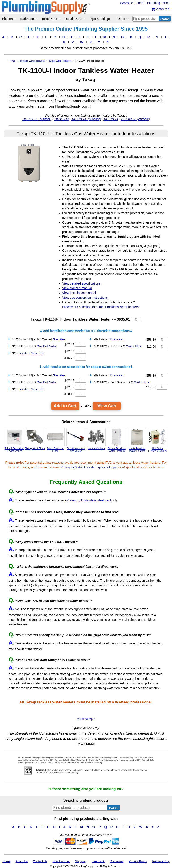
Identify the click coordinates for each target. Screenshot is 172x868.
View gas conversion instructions (85, 298)
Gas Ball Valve (47, 346)
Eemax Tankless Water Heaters (117, 440)
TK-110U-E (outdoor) (37, 119)
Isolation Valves (96, 439)
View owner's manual (77, 288)
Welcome (127, 3)
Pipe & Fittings (101, 19)
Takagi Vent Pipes (35, 439)
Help (140, 3)
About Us (22, 861)
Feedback (98, 861)
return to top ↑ (86, 719)
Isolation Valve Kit (31, 353)
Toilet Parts (51, 19)
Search (165, 19)
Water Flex (134, 346)
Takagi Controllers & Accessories (15, 440)
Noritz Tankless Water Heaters (137, 440)
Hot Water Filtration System (157, 440)
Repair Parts (75, 19)
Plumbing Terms (158, 3)
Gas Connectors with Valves (76, 440)
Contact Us (40, 861)
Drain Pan (117, 339)
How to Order (61, 861)
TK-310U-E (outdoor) (86, 119)
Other (123, 19)
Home (6, 861)
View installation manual (79, 293)
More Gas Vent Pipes (55, 440)
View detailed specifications (81, 283)
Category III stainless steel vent (89, 500)
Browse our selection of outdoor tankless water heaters (100, 307)
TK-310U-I (61, 119)
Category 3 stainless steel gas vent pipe (89, 467)
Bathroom (29, 19)
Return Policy (161, 861)
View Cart (107, 406)
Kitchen (9, 19)
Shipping (81, 861)
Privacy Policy (138, 861)
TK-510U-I (111, 119)
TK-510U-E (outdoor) (135, 119)
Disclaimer (117, 861)
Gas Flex (59, 339)
